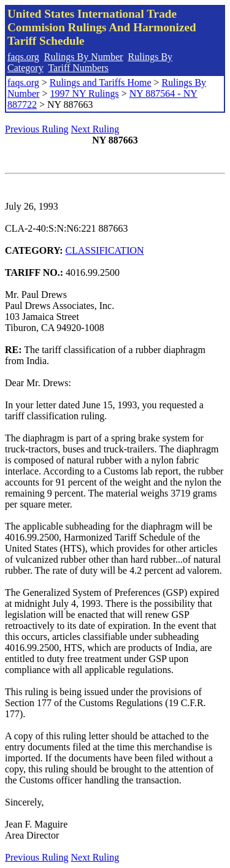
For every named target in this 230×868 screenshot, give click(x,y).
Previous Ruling (37, 129)
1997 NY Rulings (84, 93)
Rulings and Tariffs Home (101, 82)
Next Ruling (95, 129)
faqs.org (23, 57)
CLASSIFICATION (105, 250)
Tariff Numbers (78, 68)
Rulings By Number (84, 57)
